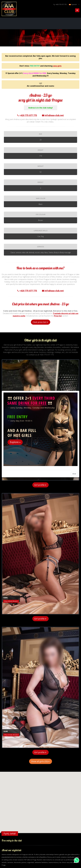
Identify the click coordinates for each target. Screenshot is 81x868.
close (74, 474)
